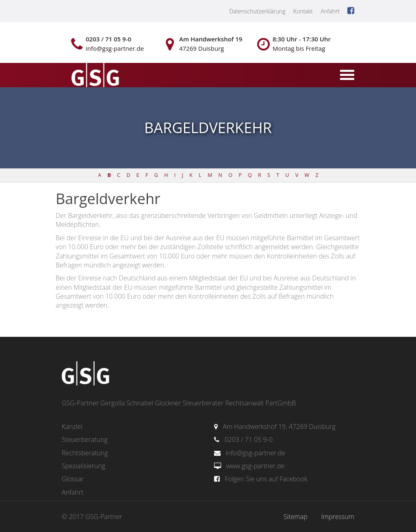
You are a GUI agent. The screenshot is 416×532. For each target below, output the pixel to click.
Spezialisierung (83, 466)
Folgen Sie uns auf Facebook (266, 479)
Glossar (73, 479)
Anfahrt (330, 11)
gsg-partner (94, 76)
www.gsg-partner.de (255, 466)
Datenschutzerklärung (257, 11)
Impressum (338, 517)
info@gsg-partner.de (255, 453)
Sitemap (296, 517)
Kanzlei (72, 426)
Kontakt (303, 11)
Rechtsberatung (85, 453)
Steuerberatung (85, 439)
